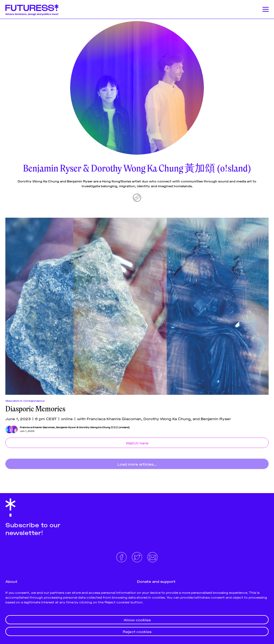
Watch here (137, 443)
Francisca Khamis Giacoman (37, 427)
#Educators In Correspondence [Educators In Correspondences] (25, 401)
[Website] (137, 198)
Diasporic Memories (35, 409)
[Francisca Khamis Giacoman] (9, 429)
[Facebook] (122, 557)
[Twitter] (138, 557)
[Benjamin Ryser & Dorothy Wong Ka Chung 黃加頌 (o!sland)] (14, 429)
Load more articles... (137, 464)
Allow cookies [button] (137, 620)
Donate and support (156, 581)
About (11, 581)
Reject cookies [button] (137, 631)
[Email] (153, 557)
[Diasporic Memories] (137, 306)
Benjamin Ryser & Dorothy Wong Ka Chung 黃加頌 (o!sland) (93, 427)
